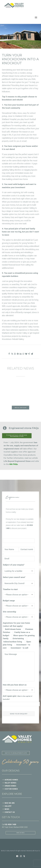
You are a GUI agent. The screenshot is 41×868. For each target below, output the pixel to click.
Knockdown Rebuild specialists (15, 327)
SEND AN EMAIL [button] (21, 833)
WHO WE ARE (10, 803)
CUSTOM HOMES (11, 789)
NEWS (7, 809)
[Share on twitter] (12, 354)
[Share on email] (32, 354)
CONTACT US (10, 812)
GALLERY (8, 806)
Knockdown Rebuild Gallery (13, 339)
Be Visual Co (36, 851)
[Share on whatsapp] (23, 354)
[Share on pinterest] (18, 354)
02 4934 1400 (11, 824)
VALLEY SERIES (10, 783)
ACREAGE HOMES (11, 780)
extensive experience (19, 330)
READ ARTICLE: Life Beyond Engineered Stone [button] (17, 436)
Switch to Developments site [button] (16, 753)
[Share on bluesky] (26, 354)
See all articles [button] (20, 408)
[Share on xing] (29, 354)
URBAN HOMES (10, 786)
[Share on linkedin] (21, 354)
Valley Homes (33, 327)
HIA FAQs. (14, 464)
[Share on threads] (15, 354)
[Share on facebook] (9, 354)
